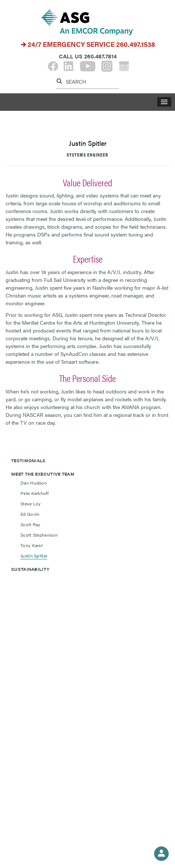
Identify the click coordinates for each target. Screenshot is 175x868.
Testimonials (28, 460)
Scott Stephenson (39, 535)
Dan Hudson (34, 483)
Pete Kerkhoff (34, 493)
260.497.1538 (136, 44)
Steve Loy (31, 504)
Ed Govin (30, 514)
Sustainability (30, 569)
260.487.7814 (100, 56)
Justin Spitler (34, 556)
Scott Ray (31, 524)
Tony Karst (32, 545)
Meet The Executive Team (43, 474)
